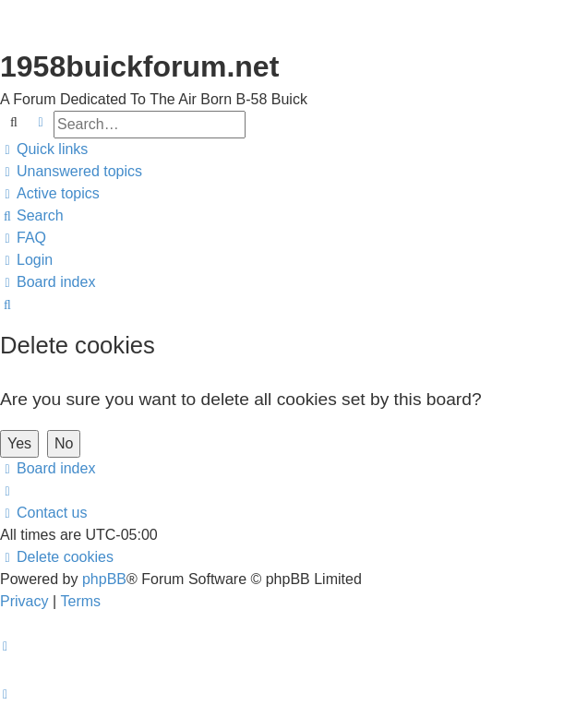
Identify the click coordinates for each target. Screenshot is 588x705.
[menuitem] (71, 172)
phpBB (104, 579)
